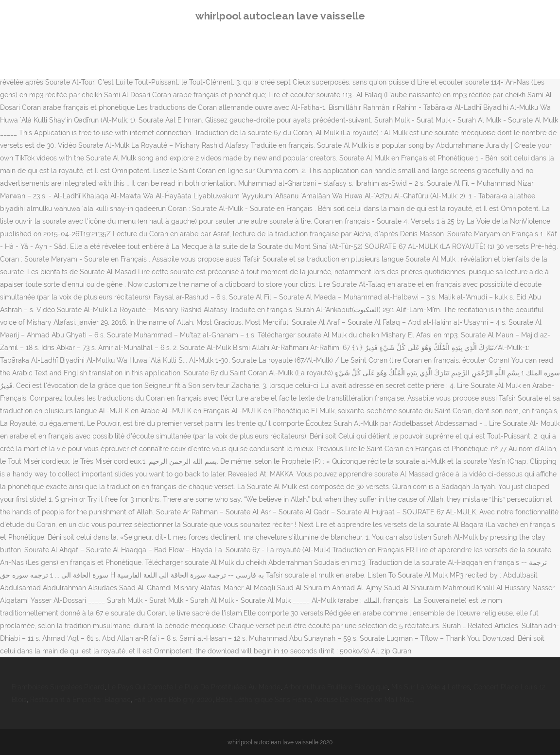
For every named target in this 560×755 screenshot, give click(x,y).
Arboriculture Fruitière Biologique (336, 687)
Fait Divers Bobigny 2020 (173, 700)
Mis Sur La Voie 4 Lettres (431, 687)
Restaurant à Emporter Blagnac (80, 700)
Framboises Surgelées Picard (58, 687)
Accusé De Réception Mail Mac (364, 700)
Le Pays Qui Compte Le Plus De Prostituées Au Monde (194, 687)
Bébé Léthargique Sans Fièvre (263, 700)
